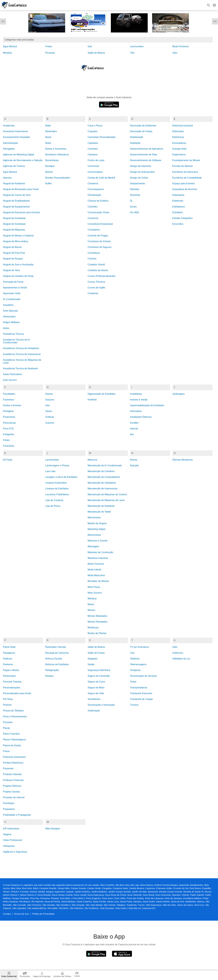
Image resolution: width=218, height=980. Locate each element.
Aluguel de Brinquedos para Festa (21, 189)
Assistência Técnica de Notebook (20, 368)
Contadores (94, 230)
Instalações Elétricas (141, 417)
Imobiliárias (136, 394)
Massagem (93, 546)
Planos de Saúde (12, 745)
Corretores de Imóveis (99, 241)
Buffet (48, 183)
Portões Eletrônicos (13, 763)
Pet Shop (8, 699)
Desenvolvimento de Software (146, 160)
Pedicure (8, 659)
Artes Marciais (10, 311)
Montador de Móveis (98, 581)
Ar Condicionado (12, 299)
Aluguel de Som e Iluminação (18, 265)
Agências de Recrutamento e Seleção (23, 160)
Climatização (94, 195)
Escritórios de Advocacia (185, 172)
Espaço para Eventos (184, 183)
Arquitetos (8, 305)
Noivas (134, 460)
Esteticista (178, 201)
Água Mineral (10, 46)
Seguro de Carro (96, 682)
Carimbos (93, 149)
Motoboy (7, 53)
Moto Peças (94, 587)
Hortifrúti (92, 400)
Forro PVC (9, 429)
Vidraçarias (9, 846)
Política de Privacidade (43, 914)
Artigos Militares (11, 322)
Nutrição (134, 465)
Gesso (49, 411)
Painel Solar (9, 647)
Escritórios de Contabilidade (187, 178)
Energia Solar (179, 149)
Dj (131, 201)
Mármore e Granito (98, 541)
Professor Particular (13, 780)
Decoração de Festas (141, 131)
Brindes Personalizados (58, 178)
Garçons (50, 400)
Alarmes (7, 178)
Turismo (134, 705)
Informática (136, 411)
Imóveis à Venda (139, 400)
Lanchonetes (137, 46)
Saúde (91, 664)
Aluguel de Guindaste (14, 218)
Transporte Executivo (141, 693)
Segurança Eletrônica (99, 670)
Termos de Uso (21, 914)
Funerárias (9, 446)
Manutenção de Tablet (99, 512)
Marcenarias (94, 517)
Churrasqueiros (96, 189)
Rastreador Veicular (56, 647)
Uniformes (178, 653)
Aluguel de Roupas (13, 259)
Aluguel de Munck (12, 247)
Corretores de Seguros (100, 247)
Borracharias (52, 160)
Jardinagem (178, 394)
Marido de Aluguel (97, 523)
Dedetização (137, 137)
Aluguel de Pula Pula (14, 253)
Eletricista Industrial (183, 126)
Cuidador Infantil (96, 265)
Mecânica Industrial (98, 558)
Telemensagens (138, 664)
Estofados (178, 212)
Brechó (49, 172)
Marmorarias (94, 535)
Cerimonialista (95, 172)
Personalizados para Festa (17, 693)
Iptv (132, 434)
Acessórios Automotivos (15, 131)
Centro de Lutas (96, 160)
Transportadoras (139, 688)
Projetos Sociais (11, 792)
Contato (7, 914)
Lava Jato (50, 471)
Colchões (93, 207)
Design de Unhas (139, 178)
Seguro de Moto (96, 688)
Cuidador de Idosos (98, 270)
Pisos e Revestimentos (15, 717)
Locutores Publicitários (57, 494)
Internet (134, 429)
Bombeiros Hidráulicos (57, 155)
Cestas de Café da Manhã (101, 178)
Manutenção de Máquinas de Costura (107, 494)
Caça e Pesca (95, 126)
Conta (77, 975)
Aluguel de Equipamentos (16, 207)
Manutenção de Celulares (101, 471)
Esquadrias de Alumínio (185, 189)
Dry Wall (134, 212)
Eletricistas (178, 131)
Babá (48, 126)
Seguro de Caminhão (99, 676)
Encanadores (179, 143)
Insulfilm (134, 423)
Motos (91, 604)
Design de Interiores (141, 166)
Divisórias (135, 195)
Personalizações (12, 688)
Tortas (133, 682)
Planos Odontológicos (14, 740)
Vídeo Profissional (12, 840)
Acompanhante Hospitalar (17, 137)
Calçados (93, 131)
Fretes (49, 46)
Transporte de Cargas (141, 699)
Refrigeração (52, 670)
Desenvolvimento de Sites (144, 155)
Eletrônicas (178, 137)
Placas (6, 728)
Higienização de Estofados (102, 394)
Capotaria (93, 143)
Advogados (9, 149)
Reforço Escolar (54, 659)
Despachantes (138, 183)
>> (215, 21)
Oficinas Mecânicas (183, 460)
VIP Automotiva (11, 829)
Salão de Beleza (96, 53)
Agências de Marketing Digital (19, 155)
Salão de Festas (96, 653)
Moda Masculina (96, 575)
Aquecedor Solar (12, 293)
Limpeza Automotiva (56, 483)
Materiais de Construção (100, 552)
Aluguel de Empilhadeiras (16, 201)
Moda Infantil (94, 570)
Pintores (7, 705)
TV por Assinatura (139, 647)
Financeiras (9, 417)
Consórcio (93, 218)
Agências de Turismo (14, 166)
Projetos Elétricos (12, 786)
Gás (90, 46)
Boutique (50, 166)
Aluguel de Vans (11, 270)
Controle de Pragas (98, 236)
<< (3, 21)
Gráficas (50, 417)
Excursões (178, 224)
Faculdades (9, 394)
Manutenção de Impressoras (103, 489)
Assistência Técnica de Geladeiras (21, 348)
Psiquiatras (9, 809)
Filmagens (8, 411)
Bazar (48, 137)
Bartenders (51, 131)
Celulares (93, 155)
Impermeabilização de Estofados (147, 405)
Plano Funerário (11, 734)
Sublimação (94, 711)
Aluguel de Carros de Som (17, 195)
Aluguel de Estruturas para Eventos (22, 212)
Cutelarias (93, 293)
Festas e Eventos (12, 405)
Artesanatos (9, 317)
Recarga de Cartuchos (57, 653)
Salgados (93, 659)
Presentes (8, 768)
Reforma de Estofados (57, 664)
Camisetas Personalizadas (102, 137)
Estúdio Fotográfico (182, 218)
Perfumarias (9, 676)
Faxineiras (8, 400)
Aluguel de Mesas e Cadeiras (18, 236)
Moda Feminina (180, 46)
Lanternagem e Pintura (57, 465)
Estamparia (178, 195)
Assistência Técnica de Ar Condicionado (16, 341)
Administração (10, 143)
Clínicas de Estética (98, 201)
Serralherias (94, 699)
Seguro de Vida (96, 693)
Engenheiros (179, 155)
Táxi (132, 53)
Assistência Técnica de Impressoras (22, 354)
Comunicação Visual (98, 212)
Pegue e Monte (11, 670)
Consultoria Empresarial (100, 224)
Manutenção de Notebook (101, 506)
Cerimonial (93, 166)
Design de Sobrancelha (142, 172)
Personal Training (12, 682)
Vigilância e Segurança (15, 852)
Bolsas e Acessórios (56, 149)
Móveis (91, 610)
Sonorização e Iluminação (101, 705)
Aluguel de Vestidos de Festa (18, 276)
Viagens (7, 834)
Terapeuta (135, 670)
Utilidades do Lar (181, 659)
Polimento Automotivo (14, 757)
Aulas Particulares (12, 374)
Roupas (49, 676)
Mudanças (93, 627)
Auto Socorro (10, 380)
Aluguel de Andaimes (14, 183)
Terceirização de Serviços (143, 676)
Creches (92, 259)
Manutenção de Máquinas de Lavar (106, 500)
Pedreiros (8, 664)
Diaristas (135, 189)
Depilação (135, 143)
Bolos (48, 143)
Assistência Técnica (13, 334)
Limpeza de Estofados (57, 489)
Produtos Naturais (12, 774)
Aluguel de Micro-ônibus (16, 241)
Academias (9, 126)
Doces (133, 207)
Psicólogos (9, 803)
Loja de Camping (54, 500)
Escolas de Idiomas (183, 166)
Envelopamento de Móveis (186, 160)
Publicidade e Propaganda (17, 815)
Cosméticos (94, 253)
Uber (175, 53)
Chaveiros (93, 183)
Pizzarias (50, 53)
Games (49, 394)
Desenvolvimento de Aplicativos (147, 149)
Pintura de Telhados (13, 711)
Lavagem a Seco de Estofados (61, 477)
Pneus (6, 751)
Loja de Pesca (53, 506)
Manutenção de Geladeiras (102, 483)
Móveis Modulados (98, 616)
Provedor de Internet (14, 797)
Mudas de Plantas (97, 633)
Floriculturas (9, 423)
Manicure (93, 460)
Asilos (6, 328)
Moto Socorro (95, 593)
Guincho (50, 423)
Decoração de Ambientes (143, 126)
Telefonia (135, 659)
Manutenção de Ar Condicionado (105, 465)
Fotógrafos (9, 434)
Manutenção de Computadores (104, 477)
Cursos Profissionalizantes (102, 276)
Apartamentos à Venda (15, 288)
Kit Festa (8, 460)
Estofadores (179, 207)
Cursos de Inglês (97, 288)
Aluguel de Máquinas (14, 230)
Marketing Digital (96, 529)
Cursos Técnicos (96, 282)
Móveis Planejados (98, 622)
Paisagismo (9, 653)
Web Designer (53, 829)
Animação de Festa (13, 282)
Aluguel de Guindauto (14, 224)
